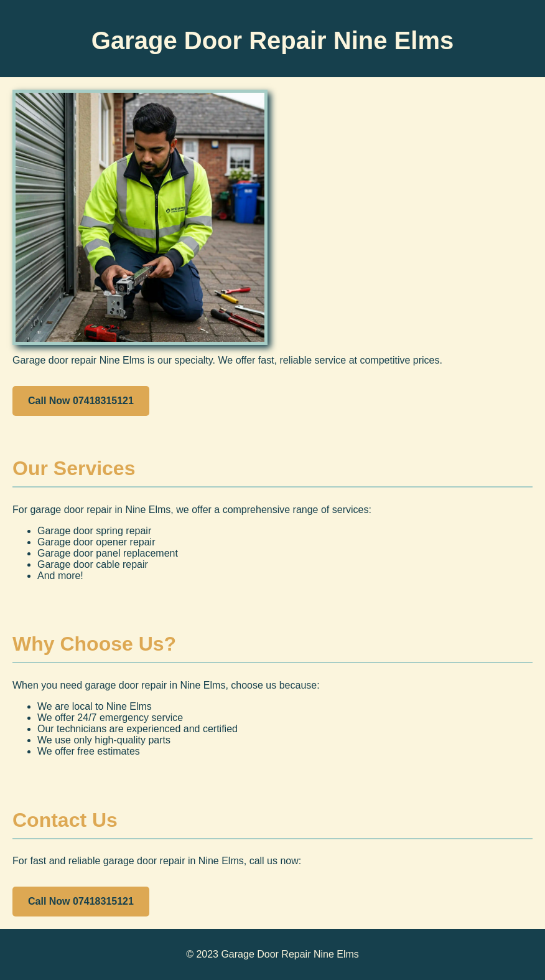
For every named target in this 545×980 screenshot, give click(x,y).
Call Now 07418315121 (81, 401)
